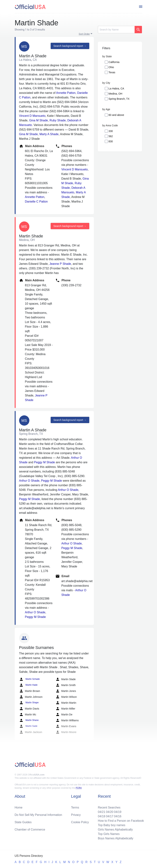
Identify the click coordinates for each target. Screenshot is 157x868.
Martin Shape (29, 703)
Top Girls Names (109, 834)
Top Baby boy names (112, 825)
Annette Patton (66, 93)
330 (111, 131)
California (114, 62)
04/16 (118, 816)
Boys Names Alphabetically (116, 838)
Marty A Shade (49, 134)
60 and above (116, 115)
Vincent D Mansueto (32, 116)
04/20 (110, 812)
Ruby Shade (58, 120)
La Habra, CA (116, 89)
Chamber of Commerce (30, 830)
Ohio (111, 67)
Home (19, 807)
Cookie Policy (80, 822)
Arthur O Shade (29, 481)
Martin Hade (28, 685)
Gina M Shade (39, 120)
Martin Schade (29, 679)
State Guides (23, 822)
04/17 (110, 816)
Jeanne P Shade (60, 264)
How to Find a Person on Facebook (121, 821)
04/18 (102, 816)
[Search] (116, 30)
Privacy (76, 815)
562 (111, 136)
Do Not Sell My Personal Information (38, 815)
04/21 (102, 812)
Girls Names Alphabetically (115, 830)
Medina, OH (115, 94)
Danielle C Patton (36, 202)
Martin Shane (29, 720)
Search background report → (70, 46)
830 (111, 141)
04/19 (118, 812)
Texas (112, 72)
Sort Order (84, 34)
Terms (75, 807)
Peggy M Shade (44, 462)
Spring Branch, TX (119, 99)
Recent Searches (109, 807)
